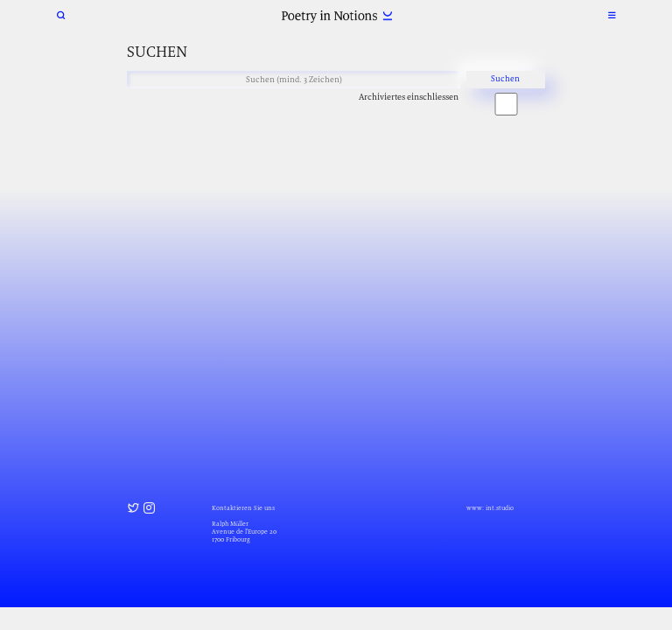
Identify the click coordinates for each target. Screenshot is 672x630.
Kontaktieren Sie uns (243, 508)
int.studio (500, 508)
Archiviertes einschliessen (409, 97)
